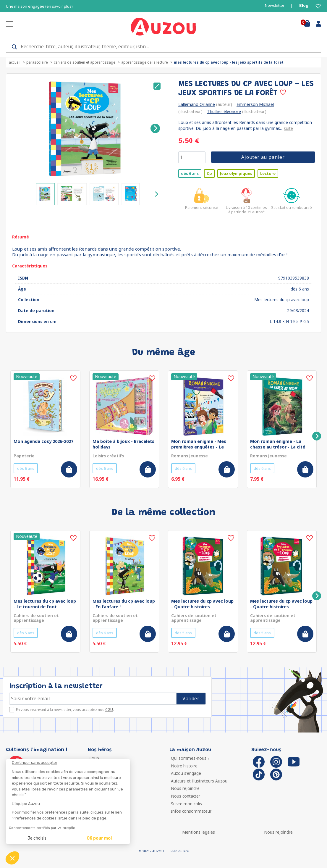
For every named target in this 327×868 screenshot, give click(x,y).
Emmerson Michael (255, 104)
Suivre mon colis (186, 804)
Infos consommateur (191, 811)
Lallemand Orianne (197, 104)
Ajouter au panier (263, 157)
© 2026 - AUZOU (151, 851)
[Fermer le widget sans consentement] (71, 763)
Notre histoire (184, 766)
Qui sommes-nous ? (190, 758)
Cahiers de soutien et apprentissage (85, 62)
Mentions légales (199, 832)
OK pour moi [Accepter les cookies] (99, 838)
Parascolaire (37, 62)
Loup (94, 758)
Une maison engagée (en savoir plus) (39, 6)
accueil (15, 62)
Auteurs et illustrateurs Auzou (199, 781)
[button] (12, 858)
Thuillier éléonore (224, 111)
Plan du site (180, 851)
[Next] (155, 128)
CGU (109, 710)
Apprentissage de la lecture (145, 62)
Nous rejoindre (185, 788)
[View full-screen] (157, 86)
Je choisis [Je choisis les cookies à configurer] (37, 838)
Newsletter (275, 5)
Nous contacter (186, 796)
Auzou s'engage (186, 773)
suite (288, 128)
